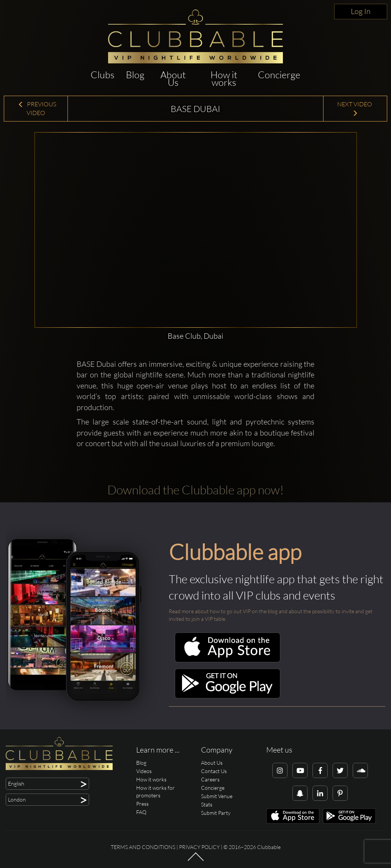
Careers (210, 779)
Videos (144, 771)
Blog (135, 75)
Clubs (103, 75)
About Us (173, 78)
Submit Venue (217, 796)
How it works (224, 78)
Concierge (279, 75)
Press (142, 804)
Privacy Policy (199, 847)
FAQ (141, 812)
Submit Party (216, 813)
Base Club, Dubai (195, 336)
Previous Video (37, 108)
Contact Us (214, 771)
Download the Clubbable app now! (195, 490)
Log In (361, 11)
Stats (207, 804)
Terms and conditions (143, 847)
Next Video (355, 108)
